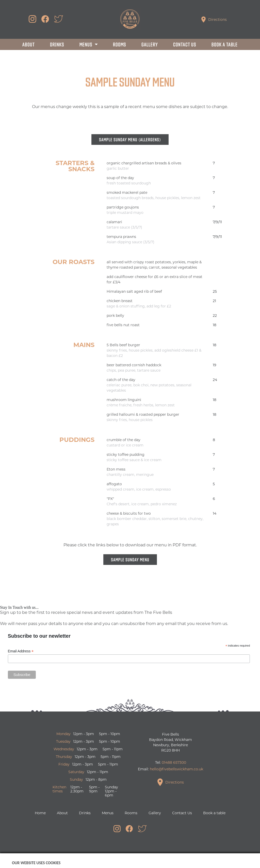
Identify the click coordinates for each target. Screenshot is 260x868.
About (29, 44)
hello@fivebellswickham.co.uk (176, 769)
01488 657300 (174, 762)
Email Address (21, 651)
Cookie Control (179, 861)
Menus (86, 44)
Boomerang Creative (114, 861)
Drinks (57, 44)
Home (40, 813)
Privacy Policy (149, 861)
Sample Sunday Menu (130, 559)
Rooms (120, 44)
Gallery (150, 44)
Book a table (225, 44)
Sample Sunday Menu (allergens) (130, 139)
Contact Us (185, 44)
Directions (214, 20)
